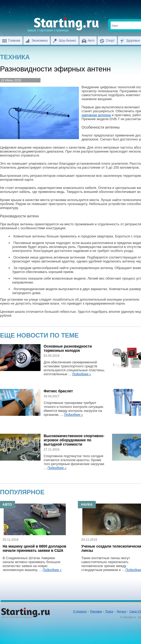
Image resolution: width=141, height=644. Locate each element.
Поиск (109, 611)
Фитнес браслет (58, 391)
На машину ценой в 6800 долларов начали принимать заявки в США (34, 548)
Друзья (122, 611)
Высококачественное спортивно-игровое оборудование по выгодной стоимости (74, 440)
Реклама (96, 611)
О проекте (80, 611)
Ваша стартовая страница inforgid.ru (63, 25)
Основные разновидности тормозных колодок (68, 348)
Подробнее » (82, 374)
